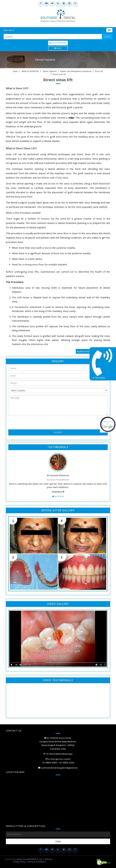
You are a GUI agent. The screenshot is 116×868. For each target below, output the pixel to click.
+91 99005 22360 (66, 763)
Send (58, 841)
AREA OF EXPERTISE (30, 71)
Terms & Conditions (37, 862)
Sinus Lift (99, 71)
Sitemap (48, 859)
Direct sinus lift (59, 74)
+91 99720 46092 (53, 754)
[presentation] (26, 422)
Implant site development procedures (76, 71)
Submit (58, 432)
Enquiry (58, 48)
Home (15, 71)
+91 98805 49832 (50, 763)
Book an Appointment (58, 43)
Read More (58, 492)
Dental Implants (50, 71)
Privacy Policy (19, 862)
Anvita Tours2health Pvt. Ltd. (30, 859)
